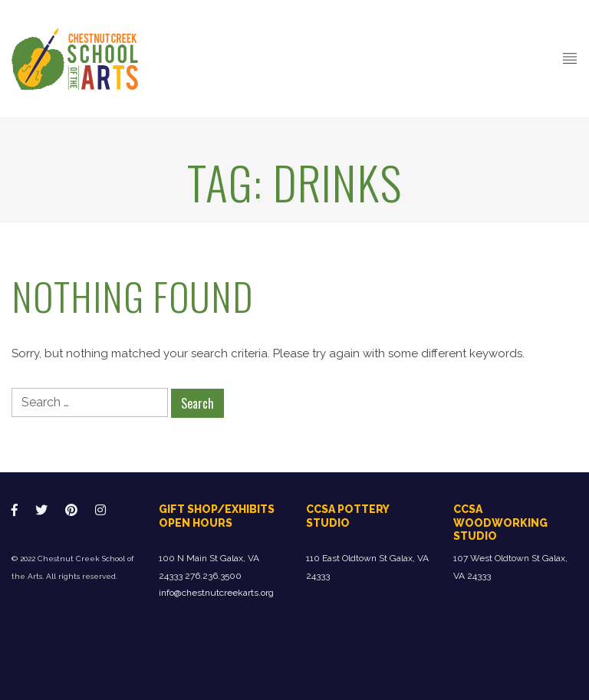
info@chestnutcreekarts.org (216, 593)
